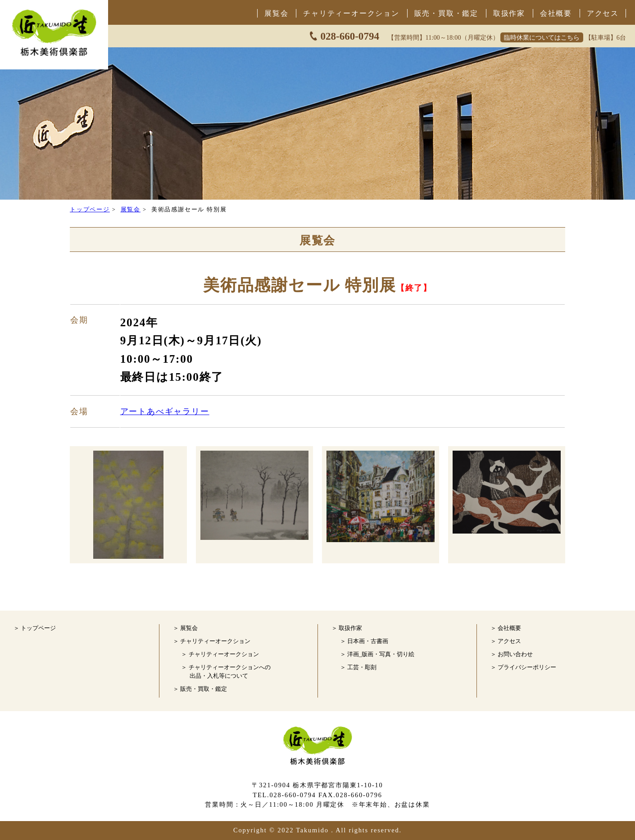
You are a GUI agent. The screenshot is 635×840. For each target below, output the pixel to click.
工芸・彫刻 (362, 667)
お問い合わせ (515, 654)
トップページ (90, 210)
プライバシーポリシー (527, 667)
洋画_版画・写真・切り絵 (381, 654)
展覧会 (276, 13)
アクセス (603, 13)
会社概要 (556, 13)
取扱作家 (509, 13)
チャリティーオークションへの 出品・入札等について (230, 672)
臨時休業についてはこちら (542, 37)
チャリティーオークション (351, 13)
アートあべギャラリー (165, 411)
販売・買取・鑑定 (446, 13)
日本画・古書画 (368, 641)
